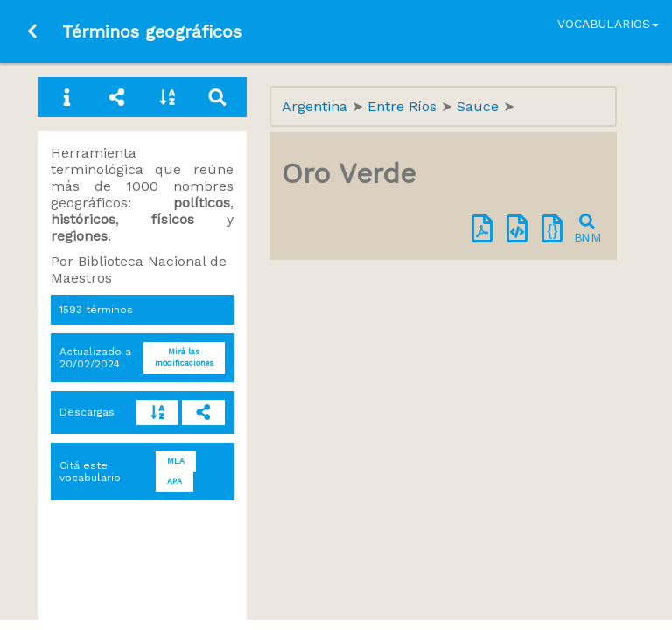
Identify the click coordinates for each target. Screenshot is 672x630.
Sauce (480, 106)
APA (175, 481)
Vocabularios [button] (608, 24)
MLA (176, 461)
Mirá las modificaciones (184, 357)
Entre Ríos (404, 106)
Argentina (317, 106)
